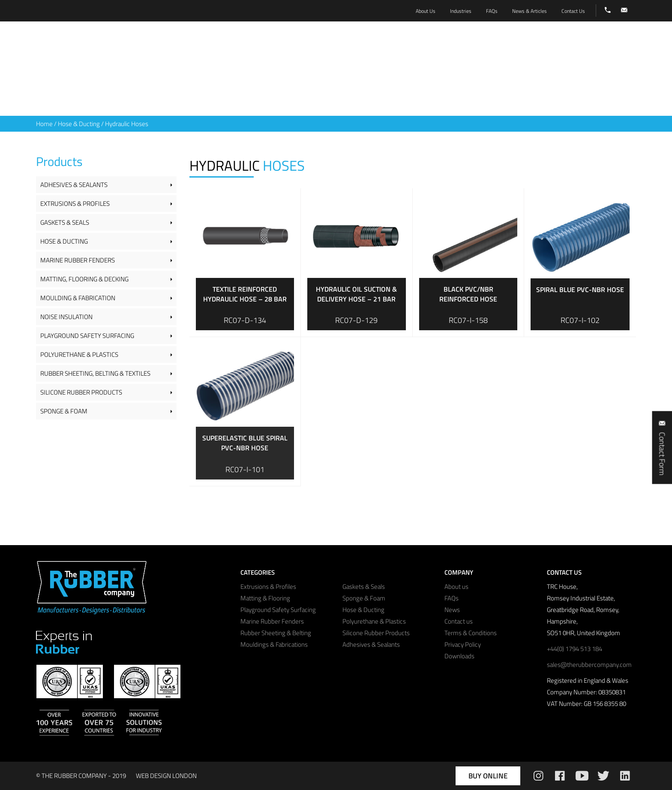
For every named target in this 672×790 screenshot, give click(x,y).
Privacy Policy (463, 644)
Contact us (459, 621)
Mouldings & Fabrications (274, 644)
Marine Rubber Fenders (78, 260)
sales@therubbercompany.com (589, 665)
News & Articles (529, 11)
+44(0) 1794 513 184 (574, 649)
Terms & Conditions (471, 633)
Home (44, 124)
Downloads (459, 656)
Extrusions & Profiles (75, 204)
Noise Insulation (66, 317)
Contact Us (573, 11)
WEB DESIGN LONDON (166, 776)
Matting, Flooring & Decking (84, 279)
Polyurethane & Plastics (79, 354)
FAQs (451, 598)
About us (456, 586)
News (452, 610)
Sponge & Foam (64, 411)
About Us (426, 11)
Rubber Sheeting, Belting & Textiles (95, 373)
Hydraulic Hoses (127, 124)
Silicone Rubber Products (81, 392)
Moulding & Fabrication (78, 298)
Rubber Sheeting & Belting (276, 633)
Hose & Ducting (79, 124)
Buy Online (488, 776)
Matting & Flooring (265, 598)
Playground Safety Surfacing (87, 336)
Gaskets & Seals (65, 222)
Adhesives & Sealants (74, 185)
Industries (461, 11)
